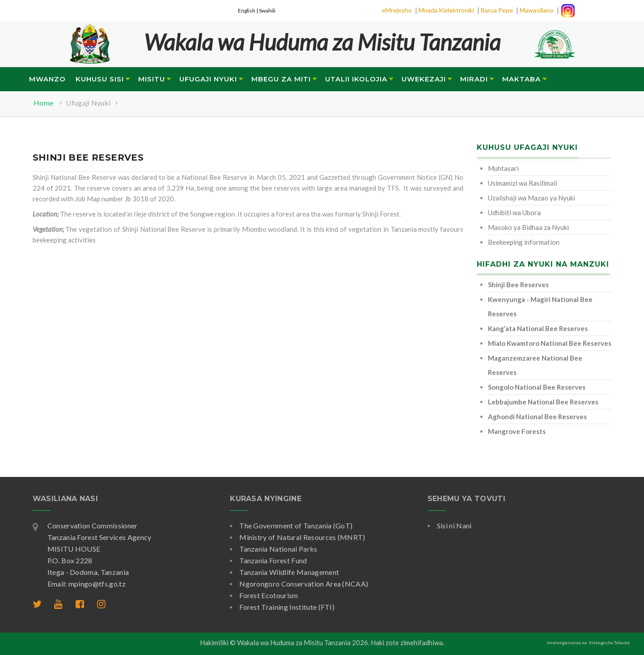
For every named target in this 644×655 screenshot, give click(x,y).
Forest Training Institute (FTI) (287, 607)
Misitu (152, 79)
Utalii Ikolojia (356, 79)
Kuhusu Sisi (100, 79)
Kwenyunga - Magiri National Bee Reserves (540, 306)
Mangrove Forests (517, 431)
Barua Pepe (497, 10)
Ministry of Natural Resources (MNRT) (302, 537)
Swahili (267, 11)
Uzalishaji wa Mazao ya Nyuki (532, 198)
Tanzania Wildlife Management (289, 572)
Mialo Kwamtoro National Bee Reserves (550, 343)
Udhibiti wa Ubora (514, 213)
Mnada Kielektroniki (446, 10)
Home (43, 103)
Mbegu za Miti (281, 79)
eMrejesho (397, 10)
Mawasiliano (537, 10)
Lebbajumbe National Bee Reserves (543, 402)
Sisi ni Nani (454, 525)
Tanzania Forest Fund (273, 560)
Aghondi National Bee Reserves (537, 417)
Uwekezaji (424, 79)
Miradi (474, 79)
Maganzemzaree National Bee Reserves (535, 365)
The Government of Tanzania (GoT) (296, 525)
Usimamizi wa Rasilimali (523, 183)
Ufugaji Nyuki (208, 79)
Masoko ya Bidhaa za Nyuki (528, 227)
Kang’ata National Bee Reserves (538, 328)
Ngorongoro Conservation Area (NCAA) (304, 584)
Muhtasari (503, 168)
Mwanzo (47, 79)
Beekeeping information (524, 242)
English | (248, 11)
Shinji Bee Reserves (518, 285)
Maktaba (521, 79)
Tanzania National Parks (278, 549)
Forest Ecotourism (269, 595)
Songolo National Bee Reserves (537, 387)
